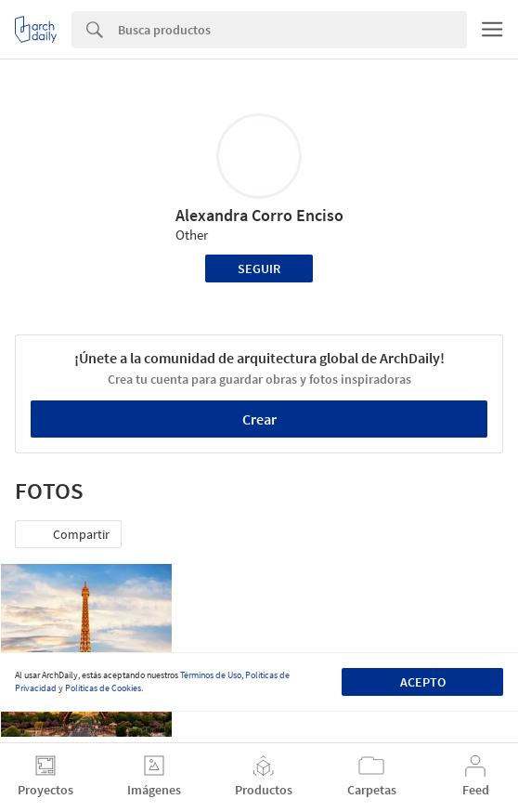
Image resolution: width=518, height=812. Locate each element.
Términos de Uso (211, 675)
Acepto (423, 682)
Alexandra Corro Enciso (259, 215)
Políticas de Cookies (103, 688)
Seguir (259, 268)
